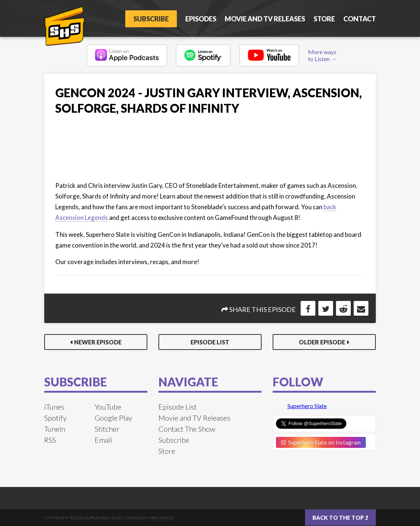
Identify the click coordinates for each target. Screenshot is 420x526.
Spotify (55, 418)
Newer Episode (98, 342)
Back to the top (340, 518)
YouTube (108, 407)
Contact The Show (187, 429)
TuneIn (55, 429)
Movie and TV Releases (265, 19)
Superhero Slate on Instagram (321, 442)
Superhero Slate (307, 406)
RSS (50, 440)
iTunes (54, 407)
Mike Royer (162, 518)
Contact (360, 19)
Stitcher (107, 429)
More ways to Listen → (322, 55)
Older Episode (322, 342)
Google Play (113, 418)
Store (324, 19)
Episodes (201, 19)
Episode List (210, 342)
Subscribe (151, 19)
